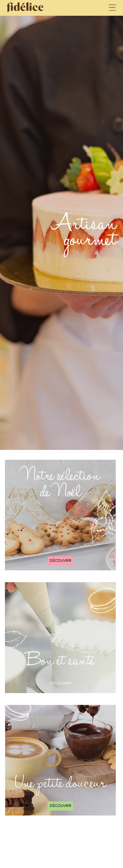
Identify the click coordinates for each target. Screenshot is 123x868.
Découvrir (60, 561)
